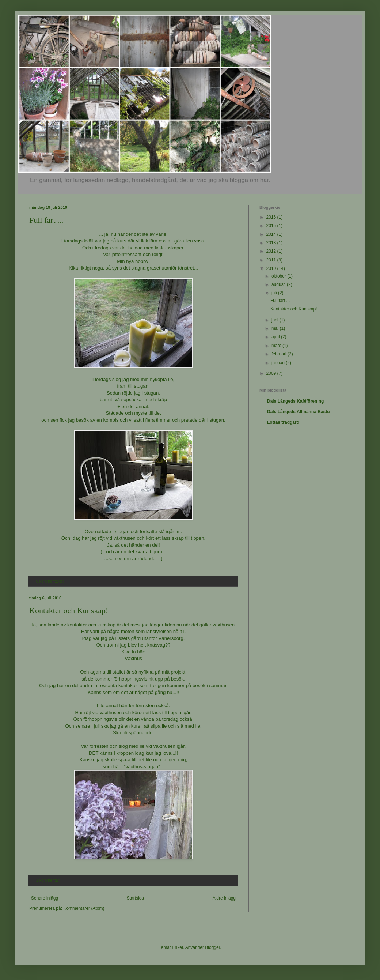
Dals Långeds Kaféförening (295, 401)
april (276, 337)
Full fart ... (46, 220)
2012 (272, 251)
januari (279, 363)
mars (277, 346)
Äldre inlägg (224, 898)
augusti (279, 284)
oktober (279, 276)
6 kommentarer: (51, 581)
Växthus (133, 658)
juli (275, 293)
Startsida (135, 898)
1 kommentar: (49, 880)
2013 (272, 243)
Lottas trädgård (283, 422)
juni (275, 320)
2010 (272, 268)
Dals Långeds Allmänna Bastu (299, 412)
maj (276, 328)
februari (280, 354)
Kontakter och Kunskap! (69, 610)
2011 (272, 260)
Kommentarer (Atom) (84, 908)
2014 (272, 234)
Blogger (212, 947)
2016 (272, 217)
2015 (272, 226)
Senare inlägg (45, 898)
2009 (272, 373)
